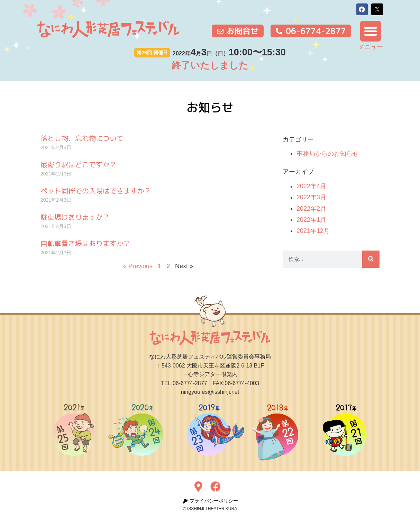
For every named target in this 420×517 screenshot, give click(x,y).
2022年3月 (311, 197)
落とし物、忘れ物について (82, 138)
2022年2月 (311, 209)
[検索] (371, 259)
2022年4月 (311, 186)
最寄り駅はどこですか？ (79, 164)
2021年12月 (313, 231)
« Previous (138, 266)
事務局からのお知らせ (328, 154)
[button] (362, 9)
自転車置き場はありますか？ (85, 243)
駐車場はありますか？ (75, 217)
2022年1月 (311, 220)
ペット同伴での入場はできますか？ (96, 191)
